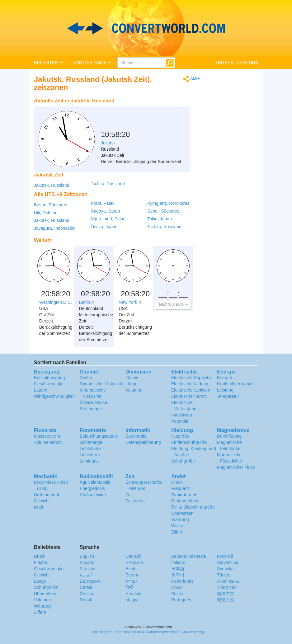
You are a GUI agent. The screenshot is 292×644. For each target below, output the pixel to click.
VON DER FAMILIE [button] (91, 63)
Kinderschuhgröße (189, 442)
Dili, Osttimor (46, 213)
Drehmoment (47, 495)
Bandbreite (136, 436)
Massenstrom (47, 436)
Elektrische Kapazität (192, 378)
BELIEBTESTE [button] (49, 63)
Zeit (129, 495)
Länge (132, 384)
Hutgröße (180, 436)
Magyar (133, 600)
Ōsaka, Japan (104, 227)
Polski (177, 594)
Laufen (41, 390)
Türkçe (224, 575)
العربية (86, 575)
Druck (177, 482)
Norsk (177, 587)
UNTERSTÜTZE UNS (237, 63)
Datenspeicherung (143, 442)
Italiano (178, 562)
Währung (180, 519)
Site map (137, 632)
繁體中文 (226, 600)
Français (88, 569)
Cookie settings (193, 632)
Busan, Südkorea (51, 205)
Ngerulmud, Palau (108, 219)
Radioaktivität (93, 495)
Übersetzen (182, 513)
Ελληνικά (134, 562)
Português (181, 600)
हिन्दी (130, 587)
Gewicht (42, 501)
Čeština (87, 594)
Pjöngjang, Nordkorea (168, 203)
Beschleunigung (49, 378)
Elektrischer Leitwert (191, 390)
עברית (131, 581)
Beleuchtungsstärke (99, 436)
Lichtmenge (91, 442)
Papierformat (184, 495)
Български (90, 581)
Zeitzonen (135, 501)
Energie (224, 378)
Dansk (86, 600)
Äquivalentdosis (95, 482)
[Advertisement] (161, 110)
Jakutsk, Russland (52, 185)
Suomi (132, 575)
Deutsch (133, 556)
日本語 (178, 569)
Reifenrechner (185, 501)
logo (146, 28)
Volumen (134, 390)
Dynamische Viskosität (102, 384)
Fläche (132, 378)
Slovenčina (228, 562)
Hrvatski (133, 594)
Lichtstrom (90, 455)
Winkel (178, 526)
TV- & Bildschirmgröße (193, 507)
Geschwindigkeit (50, 384)
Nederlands (182, 581)
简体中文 (226, 594)
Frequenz (180, 488)
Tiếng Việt (227, 587)
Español (88, 562)
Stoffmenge (91, 409)
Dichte (86, 378)
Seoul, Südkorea (163, 211)
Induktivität (182, 415)
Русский (225, 556)
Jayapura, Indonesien (55, 228)
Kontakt (121, 632)
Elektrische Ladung (190, 384)
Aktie (191, 79)
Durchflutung (229, 436)
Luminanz (89, 461)
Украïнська (228, 581)
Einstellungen (102, 632)
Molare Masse (93, 402)
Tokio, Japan (160, 219)
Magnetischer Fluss (236, 467)
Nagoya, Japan (105, 211)
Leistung (225, 390)
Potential (180, 421)
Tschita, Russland (108, 184)
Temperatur (228, 396)
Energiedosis (92, 488)
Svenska (225, 569)
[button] (173, 304)
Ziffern (177, 532)
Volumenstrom (48, 442)
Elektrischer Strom (189, 396)
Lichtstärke (90, 449)
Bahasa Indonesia (189, 556)
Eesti (130, 569)
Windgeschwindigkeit (54, 396)
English (87, 556)
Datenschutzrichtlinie (163, 632)
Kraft (39, 507)
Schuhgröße (183, 461)
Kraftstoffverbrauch (235, 384)
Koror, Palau (103, 203)
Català (86, 587)
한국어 (178, 575)
